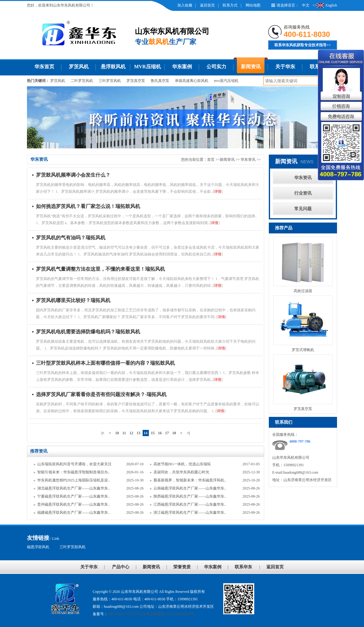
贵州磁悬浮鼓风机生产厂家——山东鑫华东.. (73, 504)
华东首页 (44, 67)
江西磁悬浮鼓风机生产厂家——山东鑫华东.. (190, 504)
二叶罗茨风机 (82, 81)
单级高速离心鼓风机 (192, 81)
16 (160, 433)
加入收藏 (185, 5)
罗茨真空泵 (136, 81)
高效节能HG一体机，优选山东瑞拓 (182, 464)
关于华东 (285, 67)
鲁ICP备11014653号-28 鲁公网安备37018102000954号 (151, 614)
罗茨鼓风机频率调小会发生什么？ (73, 175)
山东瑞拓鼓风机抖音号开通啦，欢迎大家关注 (74, 464)
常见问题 (303, 209)
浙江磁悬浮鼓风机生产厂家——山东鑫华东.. (190, 512)
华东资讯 (249, 160)
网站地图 (253, 5)
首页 (211, 160)
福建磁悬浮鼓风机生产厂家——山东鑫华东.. (73, 512)
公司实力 (216, 67)
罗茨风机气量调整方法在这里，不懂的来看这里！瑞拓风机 (100, 269)
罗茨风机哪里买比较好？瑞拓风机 (73, 300)
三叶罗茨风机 (110, 81)
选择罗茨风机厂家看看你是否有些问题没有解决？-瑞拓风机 (101, 394)
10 (117, 433)
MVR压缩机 (147, 67)
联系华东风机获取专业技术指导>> (303, 45)
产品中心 (121, 567)
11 (124, 433)
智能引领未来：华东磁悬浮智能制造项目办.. (73, 472)
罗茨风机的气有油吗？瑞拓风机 (71, 238)
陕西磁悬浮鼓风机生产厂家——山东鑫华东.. (190, 496)
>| (188, 433)
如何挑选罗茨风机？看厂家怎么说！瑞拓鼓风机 (88, 206)
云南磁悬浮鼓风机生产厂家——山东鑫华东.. (190, 488)
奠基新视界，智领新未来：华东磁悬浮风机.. (190, 480)
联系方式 (230, 5)
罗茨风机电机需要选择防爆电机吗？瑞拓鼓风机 (88, 332)
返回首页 (207, 5)
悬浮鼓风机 (113, 67)
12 (131, 433)
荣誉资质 (182, 567)
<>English (325, 5)
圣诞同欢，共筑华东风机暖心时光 (181, 472)
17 (167, 433)
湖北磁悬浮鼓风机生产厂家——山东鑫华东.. (73, 488)
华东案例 (182, 67)
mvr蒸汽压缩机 (226, 81)
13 (139, 433)
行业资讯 (303, 193)
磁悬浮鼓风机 (38, 547)
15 (153, 433)
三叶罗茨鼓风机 (73, 547)
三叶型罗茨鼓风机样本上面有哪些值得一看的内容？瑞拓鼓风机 (105, 363)
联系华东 (243, 567)
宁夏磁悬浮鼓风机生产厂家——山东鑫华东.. (73, 496)
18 (174, 433)
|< (103, 433)
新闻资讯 (251, 67)
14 (146, 433)
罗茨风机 (79, 67)
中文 (306, 5)
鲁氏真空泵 (160, 81)
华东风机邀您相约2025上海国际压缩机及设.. (73, 480)
